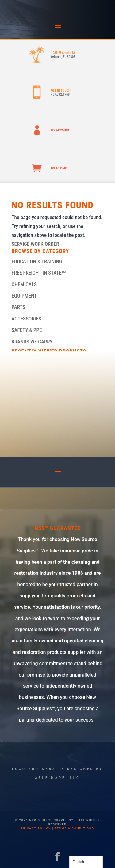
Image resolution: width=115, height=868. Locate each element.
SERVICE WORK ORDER (35, 244)
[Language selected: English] (86, 862)
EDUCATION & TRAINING (37, 261)
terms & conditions (74, 828)
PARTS (19, 307)
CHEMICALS (24, 284)
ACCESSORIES (27, 319)
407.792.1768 (60, 95)
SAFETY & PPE (27, 330)
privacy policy (36, 828)
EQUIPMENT (24, 296)
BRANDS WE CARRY (32, 342)
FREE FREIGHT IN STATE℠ (39, 273)
